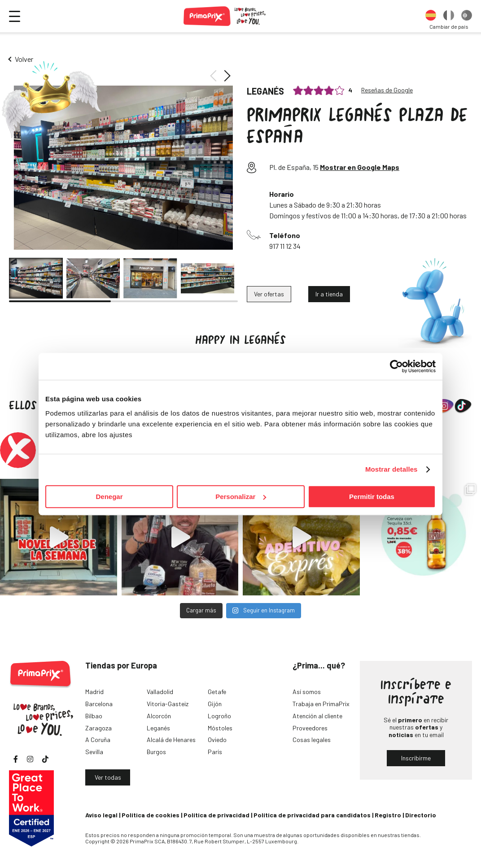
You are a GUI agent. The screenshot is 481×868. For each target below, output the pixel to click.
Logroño (219, 716)
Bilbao (94, 716)
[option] (431, 16)
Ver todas (108, 777)
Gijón (215, 704)
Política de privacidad (216, 815)
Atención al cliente (317, 716)
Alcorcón (159, 716)
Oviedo (217, 740)
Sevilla (94, 752)
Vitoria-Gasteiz (168, 704)
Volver (24, 59)
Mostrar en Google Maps (360, 167)
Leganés (158, 728)
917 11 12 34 (285, 246)
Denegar (109, 497)
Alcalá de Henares (171, 740)
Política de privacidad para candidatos (312, 815)
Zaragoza (98, 728)
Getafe (217, 692)
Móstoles (220, 728)
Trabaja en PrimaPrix (321, 704)
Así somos (307, 692)
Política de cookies (151, 815)
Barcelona (99, 704)
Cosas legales (312, 740)
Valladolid (160, 692)
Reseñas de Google (387, 90)
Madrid (94, 692)
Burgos (156, 752)
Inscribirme (416, 758)
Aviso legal (101, 815)
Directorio (421, 815)
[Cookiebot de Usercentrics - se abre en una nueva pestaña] (396, 366)
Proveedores (310, 728)
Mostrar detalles (391, 469)
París (215, 752)
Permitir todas (372, 497)
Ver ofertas (269, 294)
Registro (388, 815)
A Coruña (98, 740)
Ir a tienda (329, 294)
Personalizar (241, 497)
